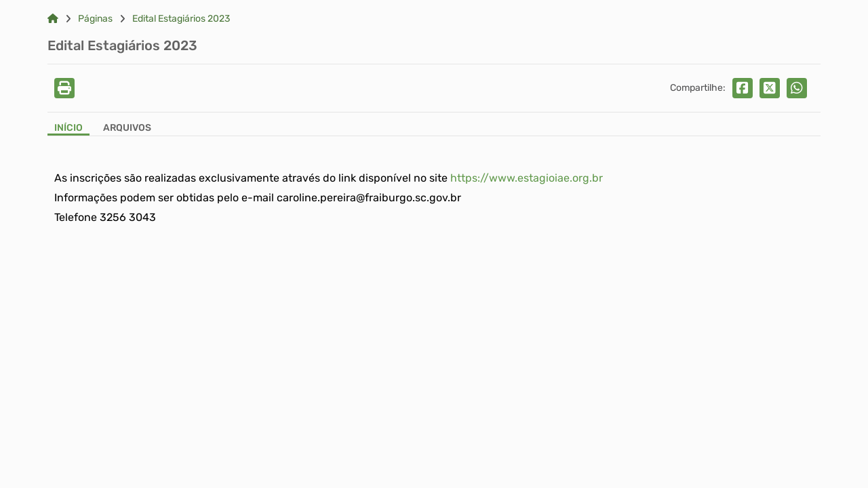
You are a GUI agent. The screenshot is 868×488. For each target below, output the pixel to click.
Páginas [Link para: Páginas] (95, 19)
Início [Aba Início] (68, 128)
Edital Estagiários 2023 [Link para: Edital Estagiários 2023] (181, 19)
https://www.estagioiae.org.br (527, 178)
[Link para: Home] (53, 19)
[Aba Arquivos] (127, 129)
